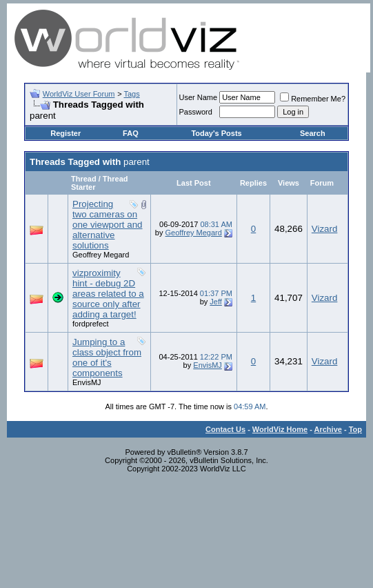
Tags (131, 94)
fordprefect (91, 324)
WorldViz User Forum (79, 94)
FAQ (131, 133)
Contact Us (225, 429)
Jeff (216, 302)
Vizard (325, 229)
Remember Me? (313, 99)
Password (196, 112)
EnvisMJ (87, 382)
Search (313, 133)
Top (355, 429)
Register (65, 133)
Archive (328, 429)
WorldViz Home (280, 429)
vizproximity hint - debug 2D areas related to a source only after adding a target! (108, 294)
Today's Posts (216, 133)
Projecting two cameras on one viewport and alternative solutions (108, 225)
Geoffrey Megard (101, 255)
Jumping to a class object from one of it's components (107, 357)
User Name (199, 97)
